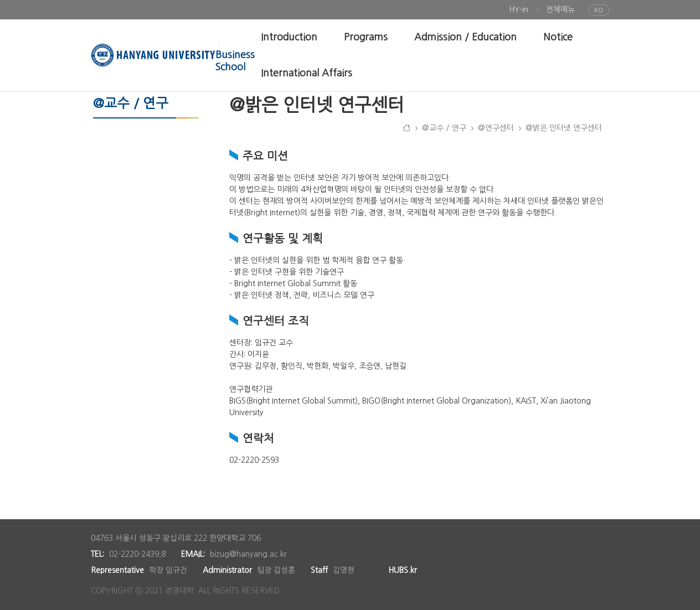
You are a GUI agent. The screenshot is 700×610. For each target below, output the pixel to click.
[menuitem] (519, 10)
